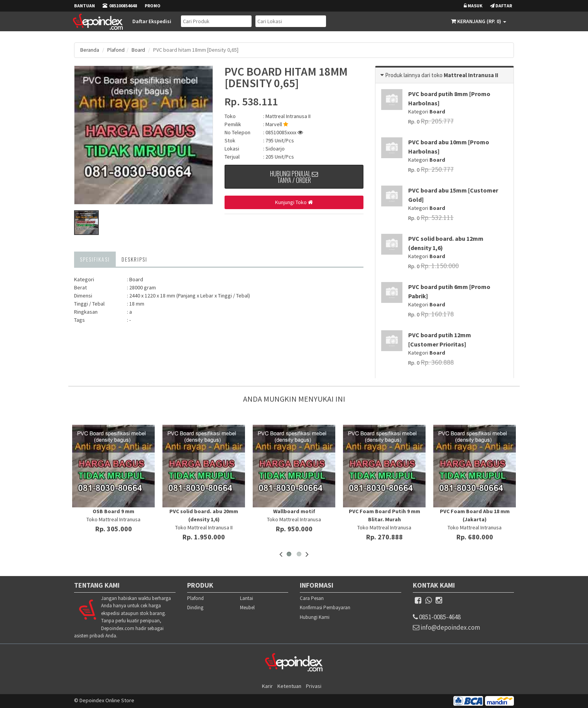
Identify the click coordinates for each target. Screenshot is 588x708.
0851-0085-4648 (443, 617)
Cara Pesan (312, 598)
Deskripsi (134, 259)
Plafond (117, 50)
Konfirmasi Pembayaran (325, 607)
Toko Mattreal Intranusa (113, 519)
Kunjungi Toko (294, 203)
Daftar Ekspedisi (151, 21)
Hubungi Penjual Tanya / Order (294, 178)
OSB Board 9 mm (113, 511)
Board (139, 50)
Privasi (314, 686)
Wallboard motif (294, 511)
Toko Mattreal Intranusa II (204, 527)
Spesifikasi (95, 259)
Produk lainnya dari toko (414, 75)
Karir (267, 686)
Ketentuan (289, 686)
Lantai (247, 598)
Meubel (247, 607)
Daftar (501, 6)
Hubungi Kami (315, 617)
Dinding (195, 607)
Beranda (90, 50)
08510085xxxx (284, 132)
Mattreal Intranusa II (288, 116)
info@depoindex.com (452, 629)
